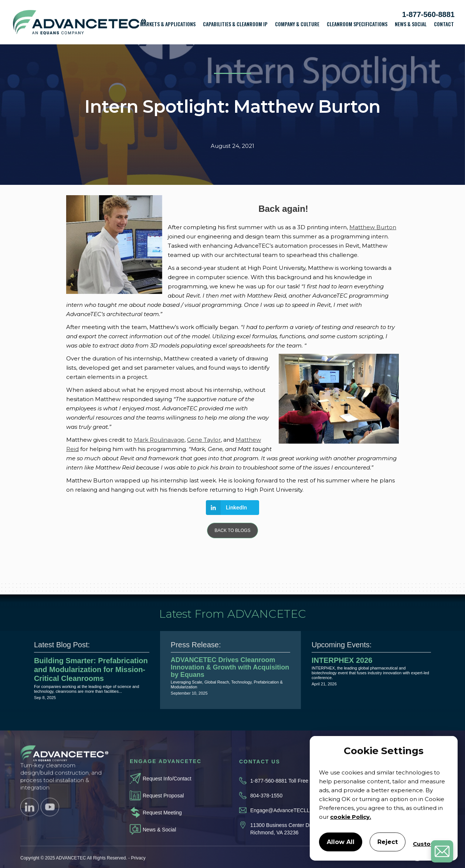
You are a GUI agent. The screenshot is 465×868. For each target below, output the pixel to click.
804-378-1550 (266, 810)
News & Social (411, 24)
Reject (388, 842)
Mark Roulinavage (159, 440)
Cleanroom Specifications (357, 24)
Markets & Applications (168, 24)
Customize (429, 844)
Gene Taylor (204, 440)
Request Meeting (162, 823)
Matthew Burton (373, 227)
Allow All (341, 842)
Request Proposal (163, 806)
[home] (79, 22)
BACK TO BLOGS (233, 530)
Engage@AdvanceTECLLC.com (287, 825)
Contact (444, 24)
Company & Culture (297, 24)
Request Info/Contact (167, 789)
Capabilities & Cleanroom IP (235, 24)
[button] (168, 26)
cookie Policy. (351, 817)
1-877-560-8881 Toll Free (279, 795)
